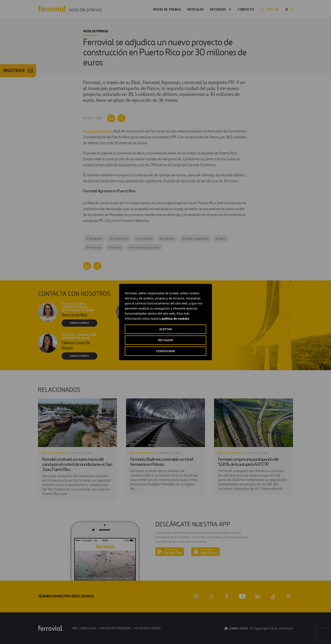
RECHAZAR (165, 340)
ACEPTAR (165, 329)
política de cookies (175, 319)
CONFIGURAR (165, 351)
